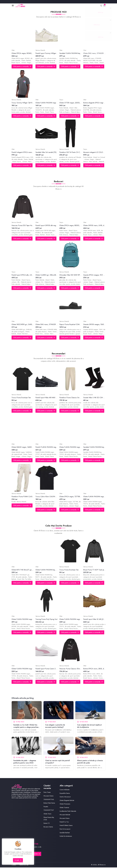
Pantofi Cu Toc (64, 822)
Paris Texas (47, 793)
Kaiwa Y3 (47, 824)
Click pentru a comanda (22, 67)
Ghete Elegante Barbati (67, 801)
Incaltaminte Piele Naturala (68, 812)
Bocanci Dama (48, 827)
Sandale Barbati (65, 833)
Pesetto (46, 807)
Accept (18, 861)
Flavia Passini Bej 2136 (49, 819)
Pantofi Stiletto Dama (66, 826)
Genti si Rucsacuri (65, 797)
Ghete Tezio (47, 814)
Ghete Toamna (64, 808)
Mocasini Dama (49, 796)
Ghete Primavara (65, 805)
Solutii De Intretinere (66, 837)
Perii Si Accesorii (65, 830)
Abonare (36, 854)
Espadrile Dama (65, 794)
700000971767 (49, 811)
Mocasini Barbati (65, 815)
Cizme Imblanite (65, 790)
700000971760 (49, 800)
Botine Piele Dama (49, 804)
